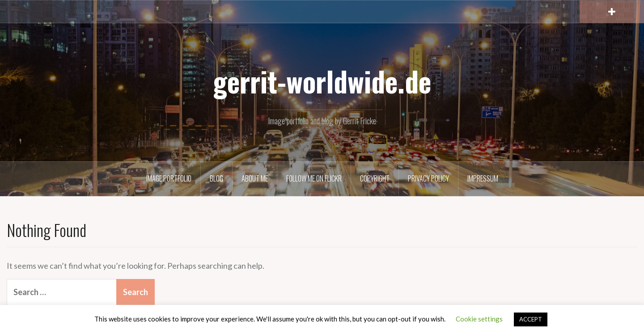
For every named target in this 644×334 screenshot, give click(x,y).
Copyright (375, 178)
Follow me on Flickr (314, 178)
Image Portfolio (169, 178)
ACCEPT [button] (531, 319)
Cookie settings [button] (479, 319)
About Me (255, 178)
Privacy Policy (428, 178)
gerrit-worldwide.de (322, 81)
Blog (216, 178)
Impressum (483, 178)
